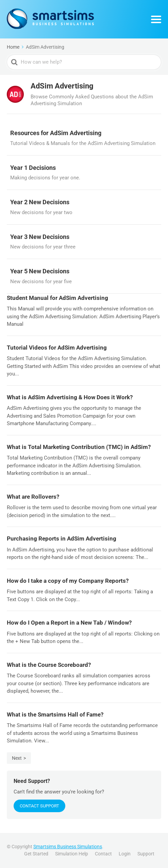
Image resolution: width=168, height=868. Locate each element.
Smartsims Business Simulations (68, 847)
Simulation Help (72, 854)
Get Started (36, 854)
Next (17, 758)
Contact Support (39, 806)
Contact (103, 854)
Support (146, 854)
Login (125, 854)
